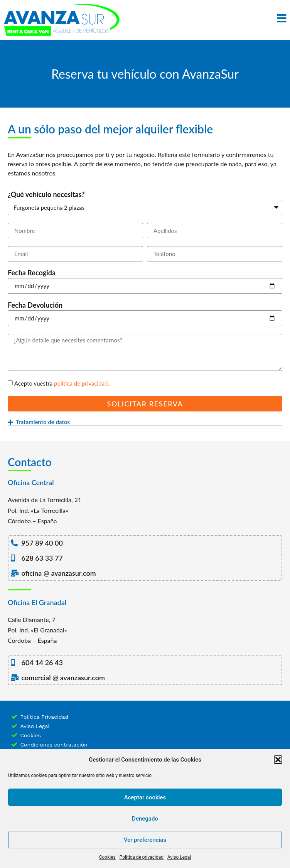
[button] (278, 760)
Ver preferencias (145, 840)
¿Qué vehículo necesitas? (46, 195)
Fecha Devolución (35, 305)
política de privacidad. (82, 384)
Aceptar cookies (145, 797)
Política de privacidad (142, 857)
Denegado (145, 819)
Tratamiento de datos (43, 422)
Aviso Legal (179, 857)
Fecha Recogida (32, 273)
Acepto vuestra (62, 384)
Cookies (107, 857)
